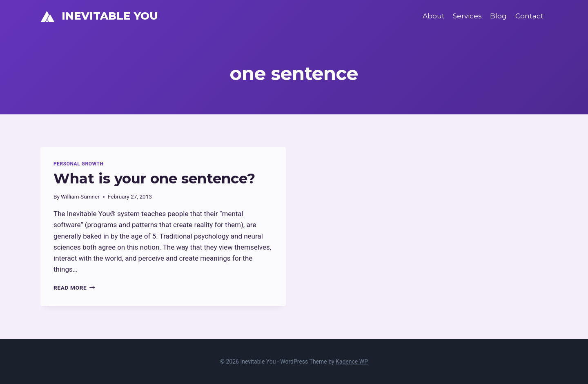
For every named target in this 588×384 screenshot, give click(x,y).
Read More (74, 288)
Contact (529, 16)
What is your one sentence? (154, 179)
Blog (498, 16)
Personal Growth (78, 164)
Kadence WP (352, 362)
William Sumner (80, 196)
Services (467, 16)
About (434, 16)
